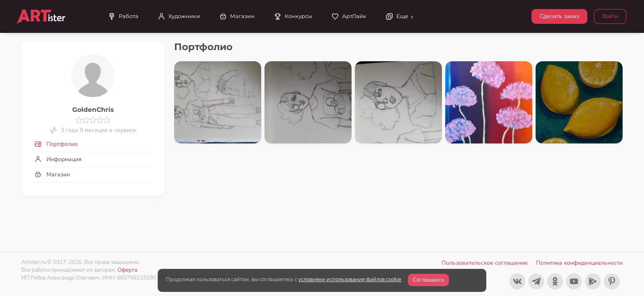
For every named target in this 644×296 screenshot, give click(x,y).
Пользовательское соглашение (485, 263)
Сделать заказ (559, 16)
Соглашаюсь (428, 280)
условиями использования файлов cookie (350, 280)
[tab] (93, 144)
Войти (610, 16)
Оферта (127, 270)
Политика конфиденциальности (579, 263)
